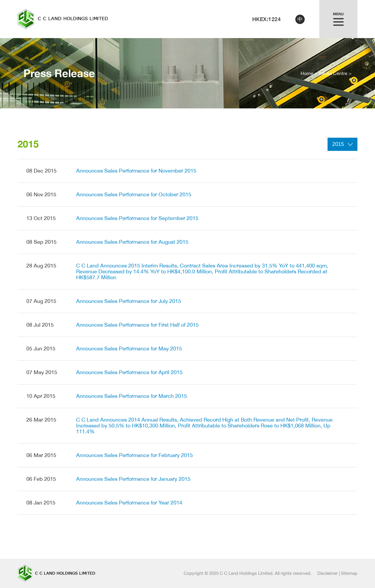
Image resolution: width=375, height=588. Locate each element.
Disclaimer (328, 573)
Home (307, 73)
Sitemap (349, 573)
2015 (342, 144)
